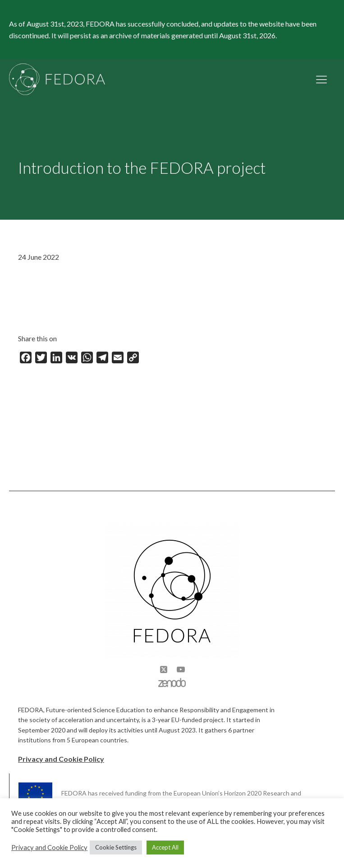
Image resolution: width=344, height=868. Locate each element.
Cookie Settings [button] (116, 847)
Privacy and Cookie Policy (61, 759)
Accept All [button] (165, 847)
